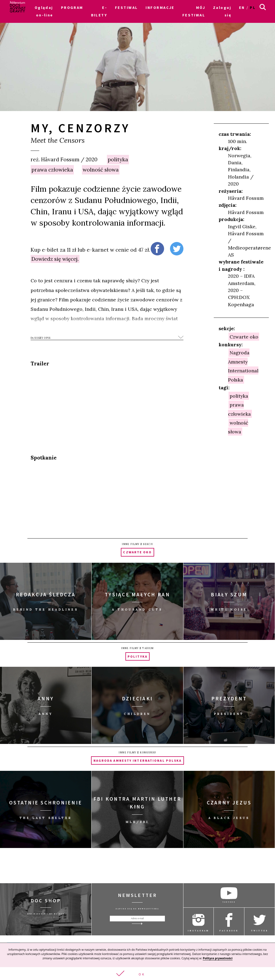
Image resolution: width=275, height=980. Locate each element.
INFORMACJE (160, 8)
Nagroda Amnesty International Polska (243, 366)
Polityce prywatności (218, 958)
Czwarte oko (244, 336)
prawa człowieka (52, 170)
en (242, 8)
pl (253, 8)
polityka (118, 159)
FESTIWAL (126, 8)
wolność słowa (101, 170)
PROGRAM (72, 8)
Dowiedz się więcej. (55, 259)
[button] (137, 974)
